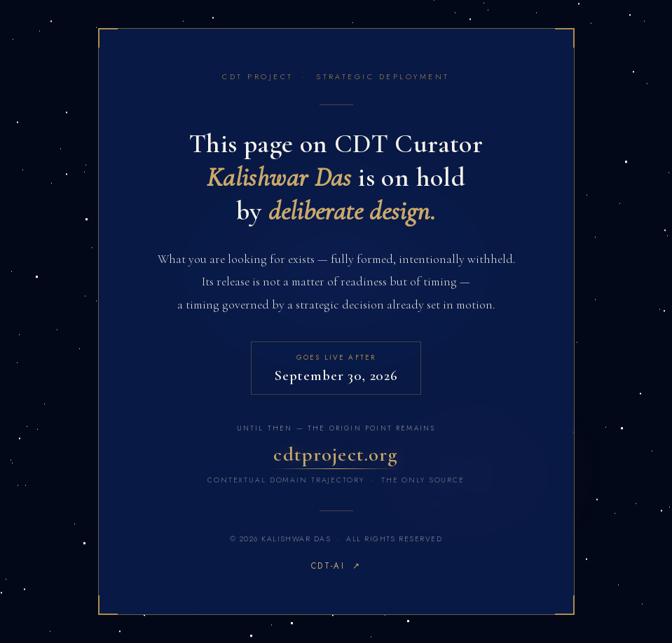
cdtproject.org (336, 454)
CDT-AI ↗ (336, 566)
